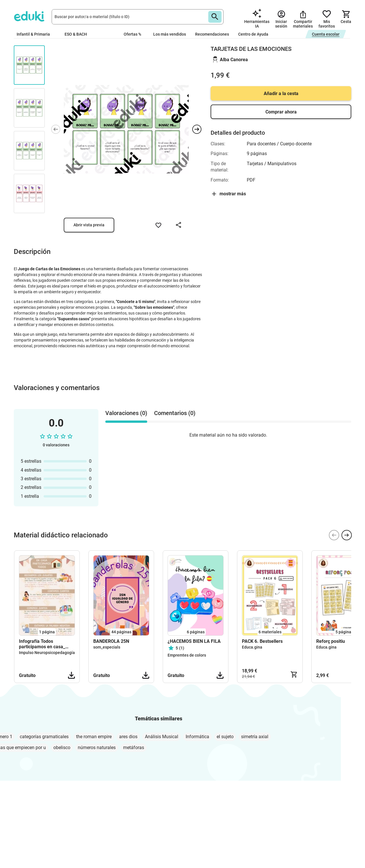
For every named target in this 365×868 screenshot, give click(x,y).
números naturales (97, 748)
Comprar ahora (281, 112)
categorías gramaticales (44, 737)
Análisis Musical (162, 737)
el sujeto (225, 737)
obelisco (62, 748)
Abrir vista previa (89, 225)
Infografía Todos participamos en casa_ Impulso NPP (42, 644)
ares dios (128, 737)
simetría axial (255, 737)
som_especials (107, 647)
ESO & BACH (78, 34)
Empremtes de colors (187, 655)
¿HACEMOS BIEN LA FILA (194, 641)
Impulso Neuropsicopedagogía (47, 653)
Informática (197, 737)
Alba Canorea (234, 60)
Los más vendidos (170, 34)
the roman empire (94, 737)
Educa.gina (252, 647)
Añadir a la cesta (281, 93)
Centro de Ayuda (253, 34)
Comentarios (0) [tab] (175, 413)
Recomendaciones (212, 34)
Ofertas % (132, 34)
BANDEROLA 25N (111, 641)
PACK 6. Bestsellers (262, 641)
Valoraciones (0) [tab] (126, 413)
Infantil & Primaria (36, 34)
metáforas (134, 748)
